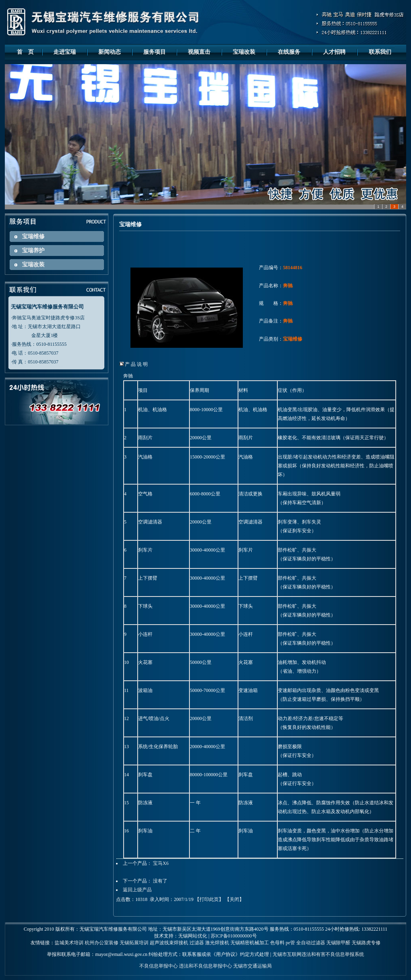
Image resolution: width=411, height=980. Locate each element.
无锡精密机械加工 (250, 943)
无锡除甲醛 (338, 943)
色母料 (277, 943)
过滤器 (197, 943)
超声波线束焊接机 (169, 943)
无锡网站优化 (193, 936)
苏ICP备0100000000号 (234, 936)
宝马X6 (161, 863)
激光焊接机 (217, 943)
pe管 (290, 943)
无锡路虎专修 (366, 943)
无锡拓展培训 (134, 943)
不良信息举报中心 (159, 966)
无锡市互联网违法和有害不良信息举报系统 (318, 954)
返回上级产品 (137, 890)
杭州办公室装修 (102, 943)
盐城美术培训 (69, 943)
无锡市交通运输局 (252, 966)
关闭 (234, 899)
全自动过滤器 (311, 943)
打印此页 (209, 899)
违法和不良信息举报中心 (205, 966)
